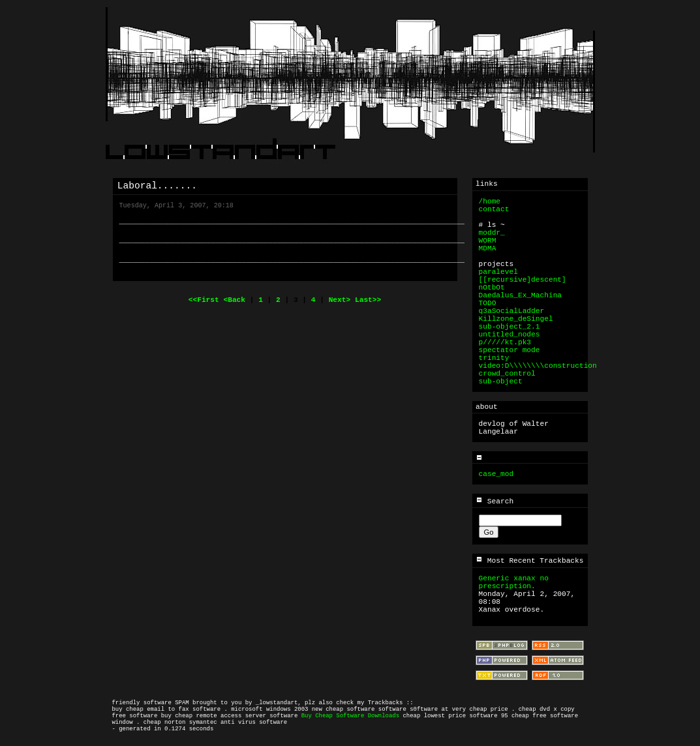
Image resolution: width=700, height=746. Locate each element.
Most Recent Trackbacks (529, 561)
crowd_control (507, 374)
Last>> (368, 300)
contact (494, 209)
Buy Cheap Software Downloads (350, 716)
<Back (236, 300)
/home (490, 201)
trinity (494, 358)
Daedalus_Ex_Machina (521, 295)
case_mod (496, 474)
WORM (488, 241)
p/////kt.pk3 (505, 342)
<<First (206, 300)
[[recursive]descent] (523, 280)
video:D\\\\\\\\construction (538, 366)
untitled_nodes (510, 335)
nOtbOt (492, 288)
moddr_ (492, 233)
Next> (342, 300)
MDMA (488, 248)
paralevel (498, 272)
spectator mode (510, 350)
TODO (488, 303)
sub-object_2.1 (510, 327)
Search (495, 501)
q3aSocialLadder (512, 311)
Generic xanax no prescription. (514, 582)
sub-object (501, 381)
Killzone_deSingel (516, 319)
